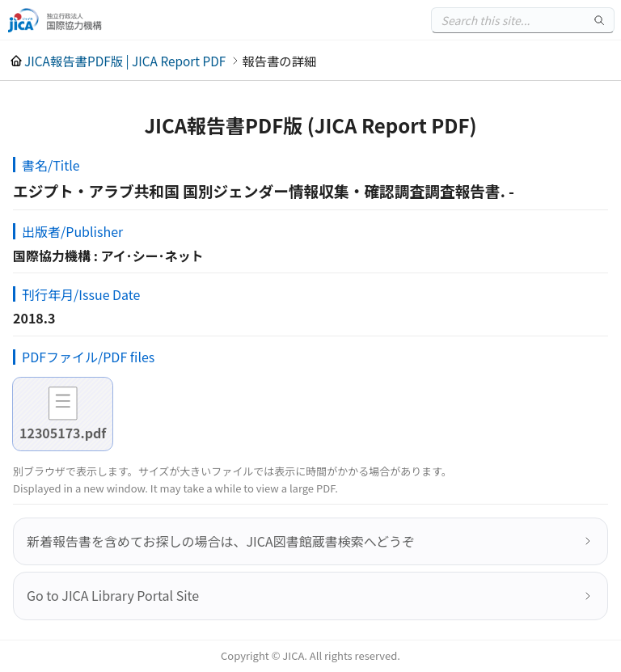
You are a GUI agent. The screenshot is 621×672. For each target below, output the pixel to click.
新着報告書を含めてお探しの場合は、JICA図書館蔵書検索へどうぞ (221, 541)
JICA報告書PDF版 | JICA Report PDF (125, 61)
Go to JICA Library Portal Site (113, 595)
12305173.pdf (63, 433)
